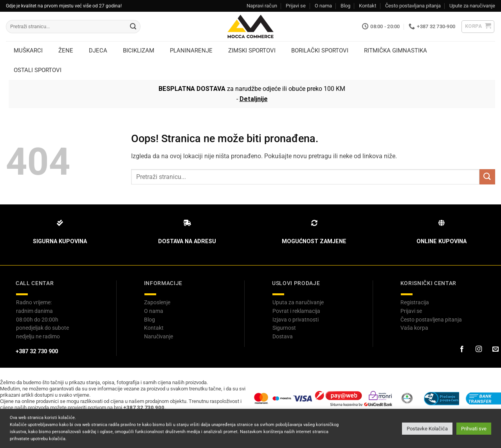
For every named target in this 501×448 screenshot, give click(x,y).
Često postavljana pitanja (413, 6)
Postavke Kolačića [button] (427, 429)
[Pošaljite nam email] (495, 349)
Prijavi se (296, 6)
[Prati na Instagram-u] (478, 349)
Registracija (415, 302)
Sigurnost (284, 328)
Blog (345, 6)
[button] (478, 27)
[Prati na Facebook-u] (461, 349)
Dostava (283, 336)
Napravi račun (262, 6)
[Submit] (133, 27)
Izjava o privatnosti (296, 320)
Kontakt (368, 6)
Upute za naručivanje (472, 6)
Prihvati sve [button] (474, 429)
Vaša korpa (414, 328)
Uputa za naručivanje (298, 302)
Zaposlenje (157, 302)
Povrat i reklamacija (296, 311)
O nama (323, 6)
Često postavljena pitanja (431, 320)
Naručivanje (159, 336)
